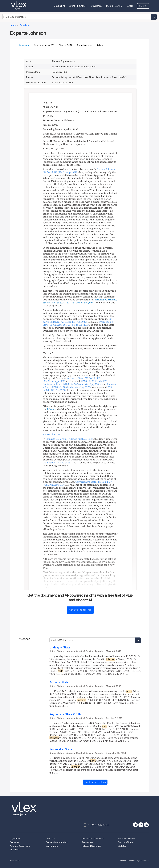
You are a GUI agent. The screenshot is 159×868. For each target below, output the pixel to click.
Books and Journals (126, 839)
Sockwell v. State (61, 749)
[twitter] (135, 825)
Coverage (96, 6)
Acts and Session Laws (20, 846)
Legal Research (78, 6)
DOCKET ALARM (114, 6)
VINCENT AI (59, 6)
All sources (15, 850)
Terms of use (15, 861)
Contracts (14, 842)
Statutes (122, 846)
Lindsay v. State (60, 647)
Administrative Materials (93, 839)
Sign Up (143, 6)
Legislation (15, 839)
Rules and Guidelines (91, 846)
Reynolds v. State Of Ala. (66, 714)
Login (130, 6)
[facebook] (141, 825)
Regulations (87, 842)
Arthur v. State (59, 682)
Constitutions (52, 846)
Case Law (50, 839)
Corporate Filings (125, 842)
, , (78, 323)
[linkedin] (146, 825)
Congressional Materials (57, 842)
